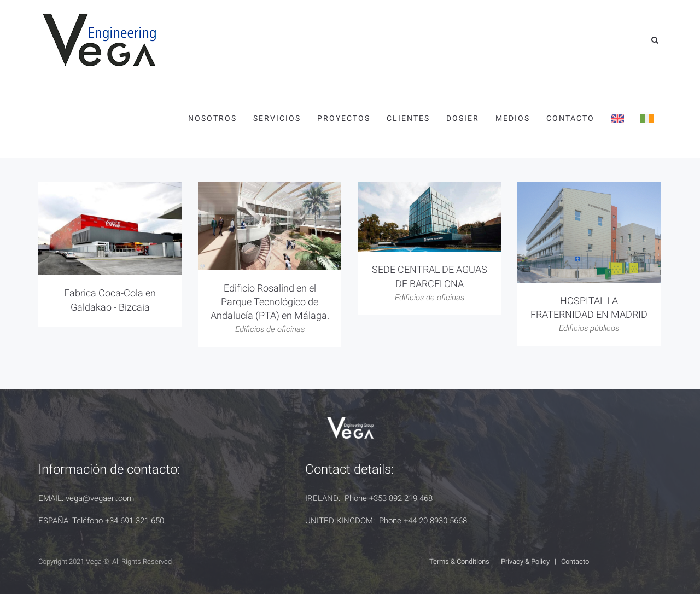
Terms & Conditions (459, 561)
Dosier (463, 118)
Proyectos (344, 118)
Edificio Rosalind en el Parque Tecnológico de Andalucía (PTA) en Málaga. (270, 302)
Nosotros (212, 118)
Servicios (277, 118)
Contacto (570, 118)
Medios (513, 118)
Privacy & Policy (525, 561)
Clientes (408, 118)
